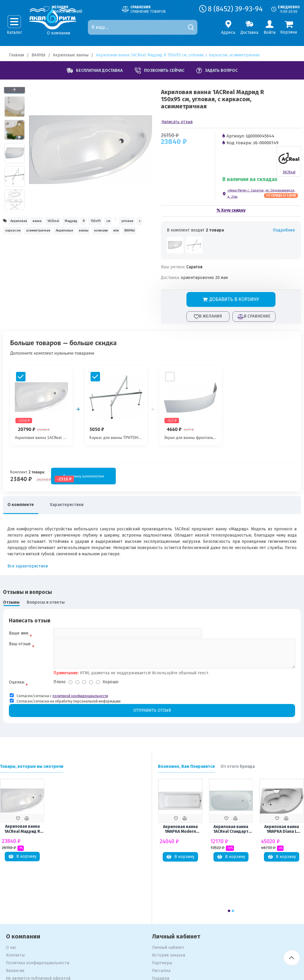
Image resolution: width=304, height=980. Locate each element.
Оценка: (17, 687)
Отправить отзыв (152, 715)
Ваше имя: (19, 633)
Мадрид (104, 222)
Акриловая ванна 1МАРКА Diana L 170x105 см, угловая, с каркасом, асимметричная (282, 835)
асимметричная (22, 248)
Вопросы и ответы (46, 602)
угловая (69, 235)
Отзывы (11, 602)
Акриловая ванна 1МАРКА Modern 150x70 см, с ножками (180, 835)
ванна (51, 222)
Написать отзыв (177, 122)
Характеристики (76, 505)
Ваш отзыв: (20, 647)
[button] (15, 208)
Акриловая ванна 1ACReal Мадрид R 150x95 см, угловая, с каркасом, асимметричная (22, 834)
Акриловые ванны (71, 55)
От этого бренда (238, 772)
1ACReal (77, 222)
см (35, 235)
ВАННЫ (38, 55)
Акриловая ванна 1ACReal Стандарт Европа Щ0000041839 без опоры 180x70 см (231, 835)
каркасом (112, 235)
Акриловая (23, 222)
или (11, 261)
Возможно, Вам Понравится (186, 772)
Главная (16, 55)
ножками (117, 248)
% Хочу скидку (231, 210)
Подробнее (284, 230)
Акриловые (61, 248)
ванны (90, 248)
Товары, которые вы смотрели (32, 772)
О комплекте (24, 505)
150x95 (14, 235)
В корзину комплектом (45, 476)
